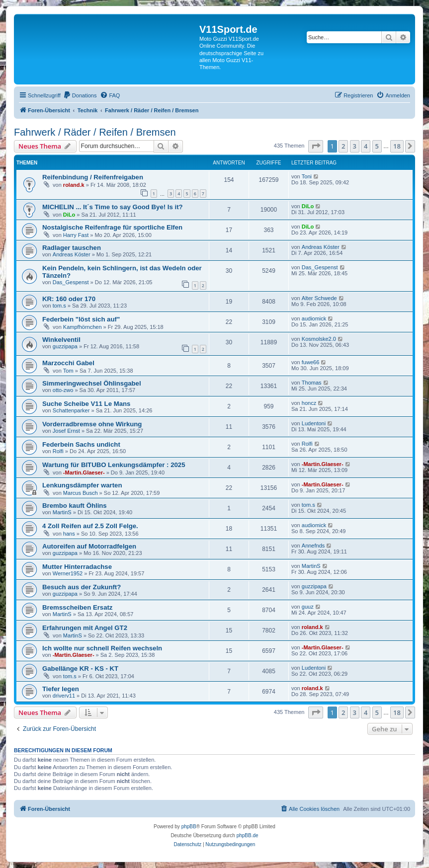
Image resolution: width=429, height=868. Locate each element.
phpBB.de (248, 835)
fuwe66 (310, 362)
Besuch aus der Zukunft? (82, 587)
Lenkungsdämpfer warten (82, 485)
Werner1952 (68, 573)
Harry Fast (76, 235)
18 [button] (397, 146)
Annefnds (313, 546)
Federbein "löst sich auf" (81, 319)
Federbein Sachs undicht (81, 444)
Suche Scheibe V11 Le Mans (86, 404)
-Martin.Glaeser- (84, 473)
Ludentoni (314, 423)
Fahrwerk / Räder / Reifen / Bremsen (95, 132)
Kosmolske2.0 (319, 339)
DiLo (69, 215)
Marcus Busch (81, 493)
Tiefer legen (61, 689)
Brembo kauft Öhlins (75, 506)
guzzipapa (65, 346)
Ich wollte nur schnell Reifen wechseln (102, 648)
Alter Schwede (319, 298)
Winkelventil (61, 340)
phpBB (189, 827)
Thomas (312, 383)
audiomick (314, 318)
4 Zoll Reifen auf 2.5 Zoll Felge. (90, 526)
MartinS (62, 512)
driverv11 (64, 696)
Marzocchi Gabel (68, 363)
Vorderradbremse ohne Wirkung (92, 424)
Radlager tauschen (72, 248)
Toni (307, 176)
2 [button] (343, 146)
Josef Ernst (66, 431)
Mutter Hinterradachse (77, 567)
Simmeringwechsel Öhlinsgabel (92, 383)
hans (69, 534)
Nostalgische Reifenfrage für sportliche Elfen (112, 227)
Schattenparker (71, 410)
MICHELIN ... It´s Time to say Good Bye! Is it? (113, 207)
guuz (308, 607)
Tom (68, 371)
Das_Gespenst (71, 282)
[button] (316, 146)
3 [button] (355, 146)
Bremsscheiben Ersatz (77, 607)
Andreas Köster (72, 254)
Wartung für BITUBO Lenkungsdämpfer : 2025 (114, 465)
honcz (309, 403)
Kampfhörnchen (83, 327)
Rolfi (58, 451)
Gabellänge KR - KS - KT (80, 669)
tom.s (59, 306)
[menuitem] (80, 95)
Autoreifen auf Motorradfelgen (89, 546)
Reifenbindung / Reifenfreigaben (93, 177)
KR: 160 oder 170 (69, 299)
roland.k (74, 185)
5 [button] (377, 146)
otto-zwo (63, 390)
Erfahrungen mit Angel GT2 (85, 628)
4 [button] (366, 146)
